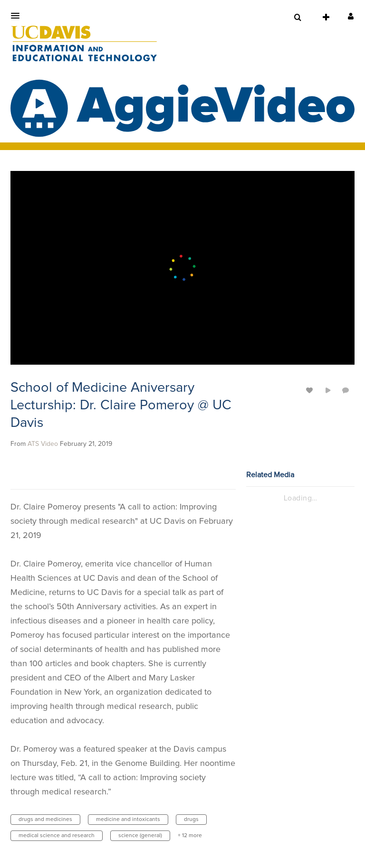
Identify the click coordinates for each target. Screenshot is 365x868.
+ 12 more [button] (190, 836)
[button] (18, 16)
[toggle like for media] (311, 390)
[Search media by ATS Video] (43, 444)
